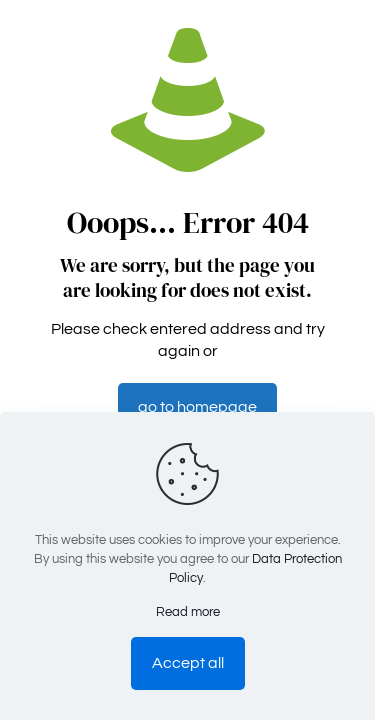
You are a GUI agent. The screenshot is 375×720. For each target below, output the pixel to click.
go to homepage (197, 407)
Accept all (188, 663)
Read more (188, 612)
